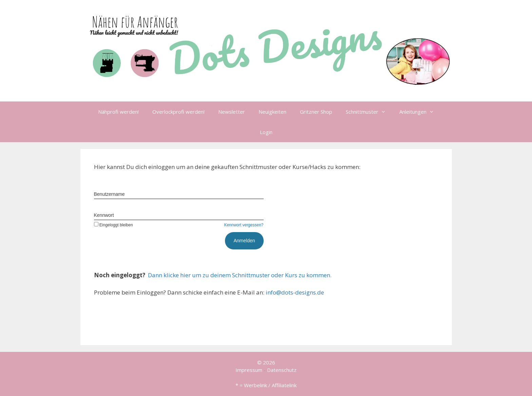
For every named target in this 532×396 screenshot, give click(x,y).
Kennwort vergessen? (244, 225)
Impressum (249, 370)
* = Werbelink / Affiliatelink (266, 385)
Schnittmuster (369, 112)
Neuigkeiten (272, 112)
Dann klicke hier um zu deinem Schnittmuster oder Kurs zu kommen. (240, 275)
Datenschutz (282, 370)
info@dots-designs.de (295, 292)
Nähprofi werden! (118, 112)
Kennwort (104, 215)
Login (266, 132)
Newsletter (232, 112)
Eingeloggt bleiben (113, 225)
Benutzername (109, 194)
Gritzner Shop (316, 112)
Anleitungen (420, 112)
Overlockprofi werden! (178, 112)
